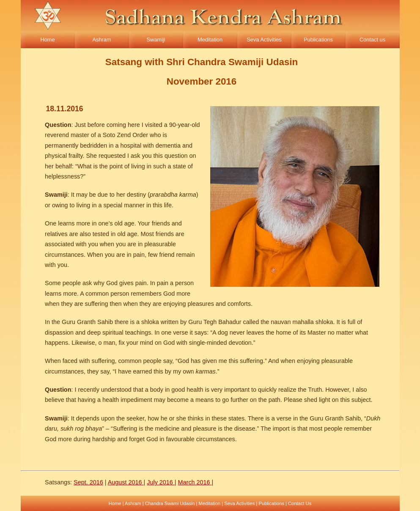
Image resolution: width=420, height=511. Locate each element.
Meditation (210, 40)
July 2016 (160, 482)
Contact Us (300, 503)
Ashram (102, 40)
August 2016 (125, 482)
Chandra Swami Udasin (170, 503)
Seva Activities (264, 40)
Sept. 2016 (88, 482)
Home (47, 40)
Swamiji (156, 40)
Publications (318, 40)
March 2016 (194, 482)
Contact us (372, 40)
